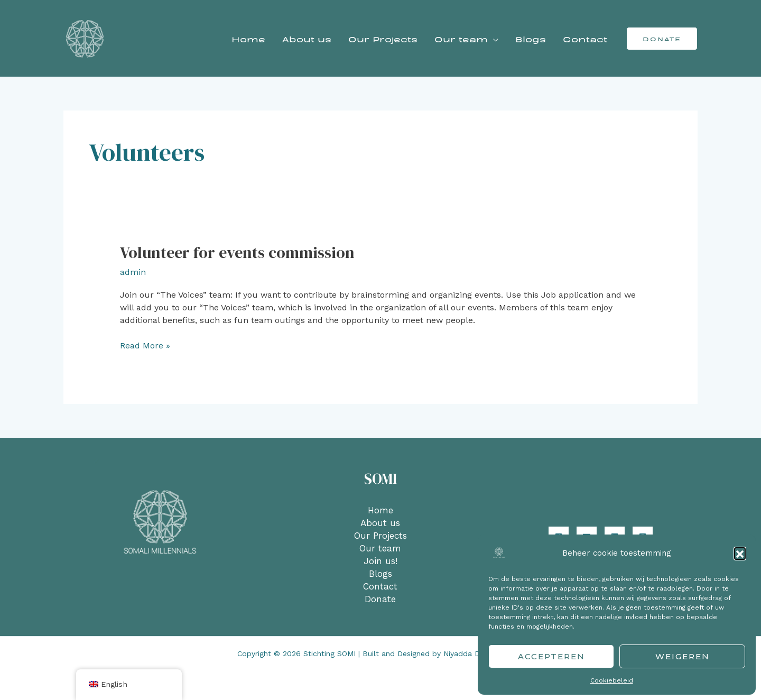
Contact (585, 39)
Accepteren (551, 656)
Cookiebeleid (612, 680)
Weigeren (683, 656)
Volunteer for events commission (237, 252)
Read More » (145, 345)
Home (248, 39)
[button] (740, 553)
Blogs (531, 39)
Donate (380, 599)
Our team (461, 39)
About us (307, 39)
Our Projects (383, 39)
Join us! (380, 561)
